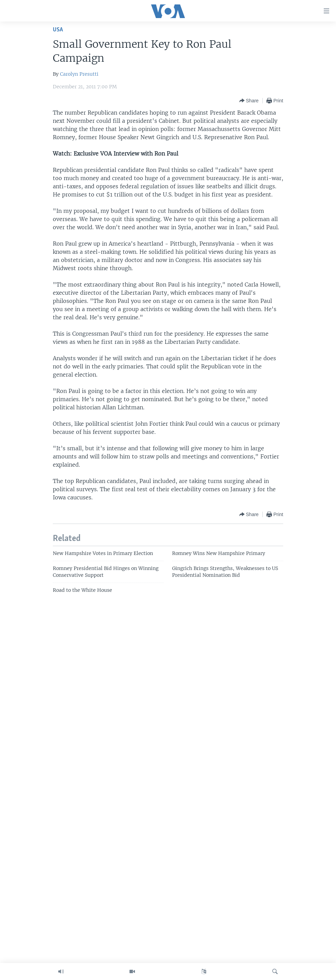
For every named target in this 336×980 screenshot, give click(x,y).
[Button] (249, 101)
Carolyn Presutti (79, 74)
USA (58, 30)
